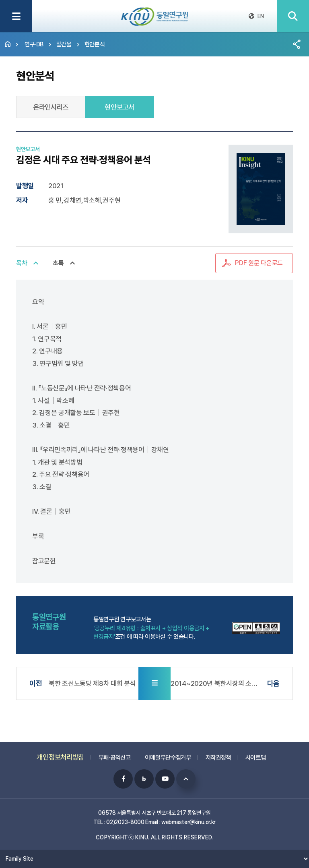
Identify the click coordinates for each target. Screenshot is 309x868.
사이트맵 (256, 754)
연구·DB (34, 44)
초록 (58, 263)
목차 (22, 263)
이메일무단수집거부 (168, 754)
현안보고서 (119, 107)
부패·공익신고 (115, 754)
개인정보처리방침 (60, 753)
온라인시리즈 (51, 107)
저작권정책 (218, 754)
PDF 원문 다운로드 (259, 263)
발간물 (64, 44)
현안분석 (95, 44)
